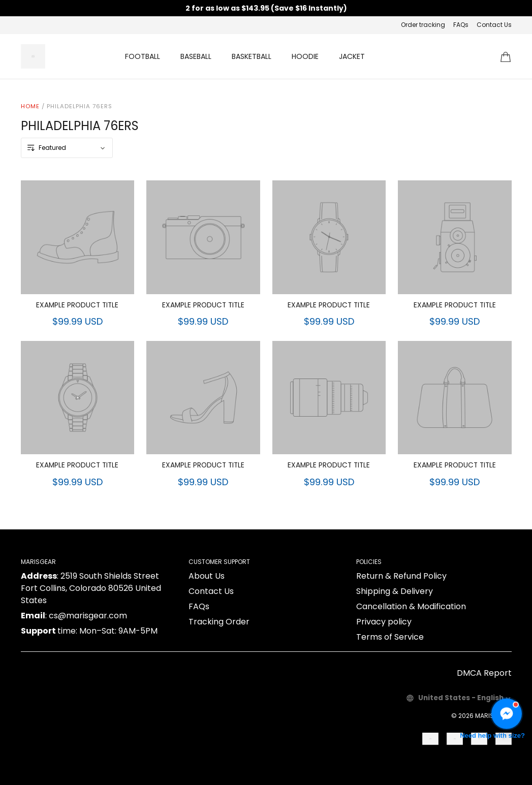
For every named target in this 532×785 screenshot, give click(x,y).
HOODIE (305, 56)
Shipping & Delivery (395, 591)
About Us (207, 576)
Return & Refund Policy (401, 576)
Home (30, 106)
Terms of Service (390, 637)
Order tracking (423, 25)
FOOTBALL (143, 56)
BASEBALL (196, 56)
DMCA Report (484, 673)
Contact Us (494, 25)
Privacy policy (384, 622)
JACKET (352, 56)
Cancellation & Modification (411, 606)
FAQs (461, 25)
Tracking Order (219, 622)
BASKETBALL (252, 56)
